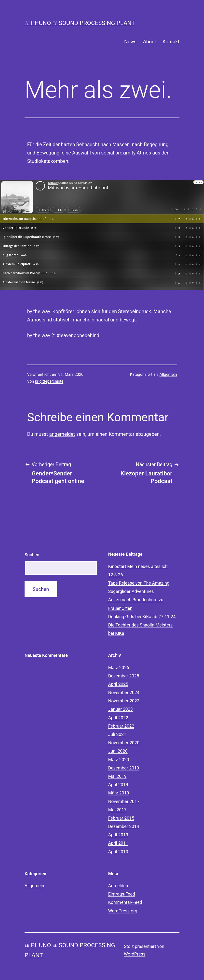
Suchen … (34, 555)
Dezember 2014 (124, 826)
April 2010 (118, 852)
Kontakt (171, 42)
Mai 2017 (117, 810)
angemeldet (62, 434)
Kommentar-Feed (125, 902)
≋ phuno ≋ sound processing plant (80, 23)
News (130, 42)
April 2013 (118, 835)
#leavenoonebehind (78, 335)
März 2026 (119, 667)
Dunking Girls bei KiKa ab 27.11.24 (142, 617)
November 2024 (124, 692)
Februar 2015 (121, 818)
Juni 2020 (118, 751)
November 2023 (124, 701)
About (150, 42)
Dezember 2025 (124, 676)
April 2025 (118, 684)
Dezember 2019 (124, 768)
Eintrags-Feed (122, 894)
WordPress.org (123, 911)
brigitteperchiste (49, 381)
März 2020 (119, 760)
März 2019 (119, 793)
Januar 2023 (121, 709)
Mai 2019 (117, 776)
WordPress (135, 954)
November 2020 (124, 743)
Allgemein (168, 374)
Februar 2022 (121, 726)
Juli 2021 (117, 734)
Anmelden (118, 886)
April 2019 (118, 785)
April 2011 (118, 843)
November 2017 (124, 801)
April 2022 (118, 718)
